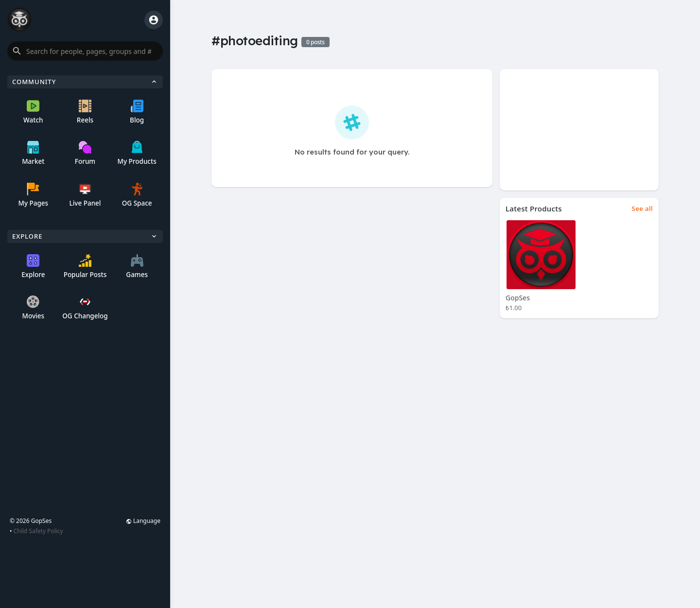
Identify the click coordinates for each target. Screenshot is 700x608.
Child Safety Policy (38, 531)
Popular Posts (85, 267)
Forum (85, 153)
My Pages (33, 195)
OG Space (137, 195)
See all (642, 208)
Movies (33, 308)
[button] (85, 51)
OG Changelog (85, 308)
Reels (85, 112)
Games (137, 267)
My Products (137, 153)
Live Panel (85, 195)
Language (143, 521)
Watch (33, 112)
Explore (33, 267)
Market (33, 153)
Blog (137, 112)
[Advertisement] (579, 130)
